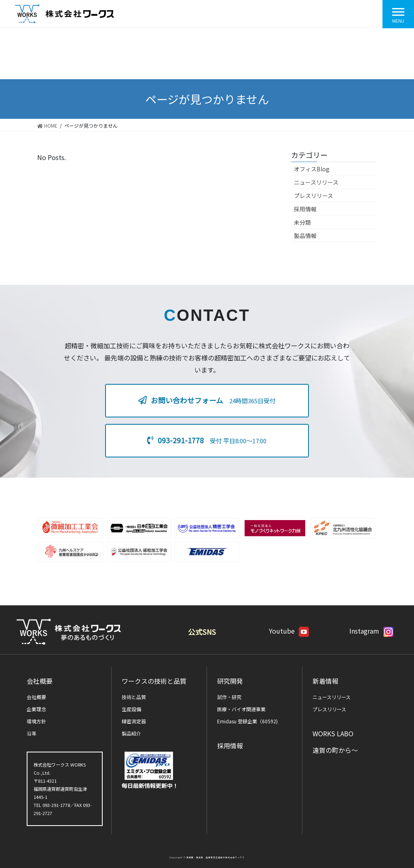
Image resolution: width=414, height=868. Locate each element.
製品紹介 (131, 733)
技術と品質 (134, 697)
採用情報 (305, 209)
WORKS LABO (333, 733)
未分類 (302, 222)
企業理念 (36, 709)
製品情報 (305, 236)
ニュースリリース (316, 182)
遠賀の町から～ (335, 750)
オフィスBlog (312, 169)
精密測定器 (134, 721)
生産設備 (131, 709)
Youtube (289, 631)
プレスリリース (314, 196)
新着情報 (325, 681)
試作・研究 (229, 697)
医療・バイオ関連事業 (241, 709)
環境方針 (36, 721)
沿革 (32, 733)
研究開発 (230, 681)
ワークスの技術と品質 (154, 681)
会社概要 (40, 681)
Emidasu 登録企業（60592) (247, 721)
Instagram (372, 631)
